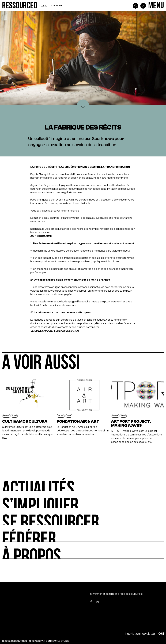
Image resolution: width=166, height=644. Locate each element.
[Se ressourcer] (83, 516)
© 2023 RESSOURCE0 (15, 641)
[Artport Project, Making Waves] (137, 410)
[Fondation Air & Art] (83, 410)
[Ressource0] (20, 6)
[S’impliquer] (83, 500)
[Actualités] (83, 483)
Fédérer (44, 6)
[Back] (143, 6)
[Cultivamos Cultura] (28, 410)
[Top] (153, 603)
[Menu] (156, 6)
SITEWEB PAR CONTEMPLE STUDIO (49, 641)
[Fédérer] (83, 533)
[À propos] (83, 550)
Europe (58, 6)
